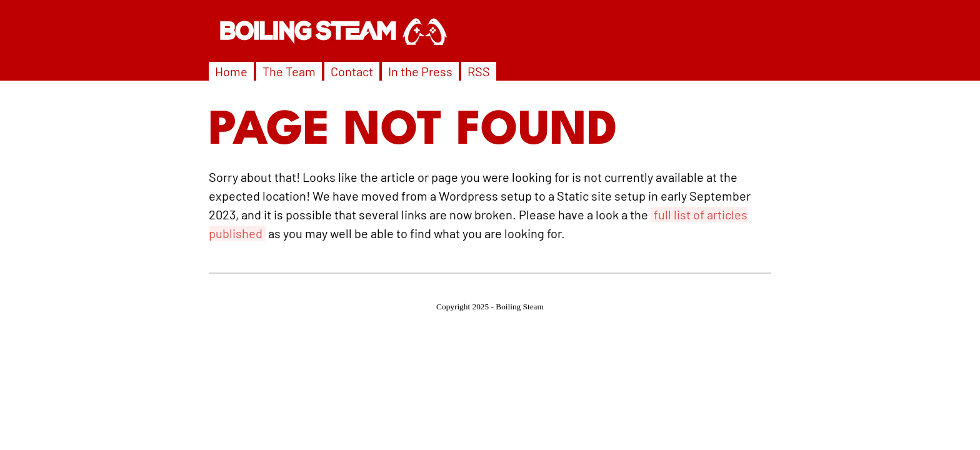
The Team (289, 71)
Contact (352, 71)
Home (231, 71)
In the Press (420, 71)
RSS (479, 71)
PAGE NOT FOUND (413, 132)
